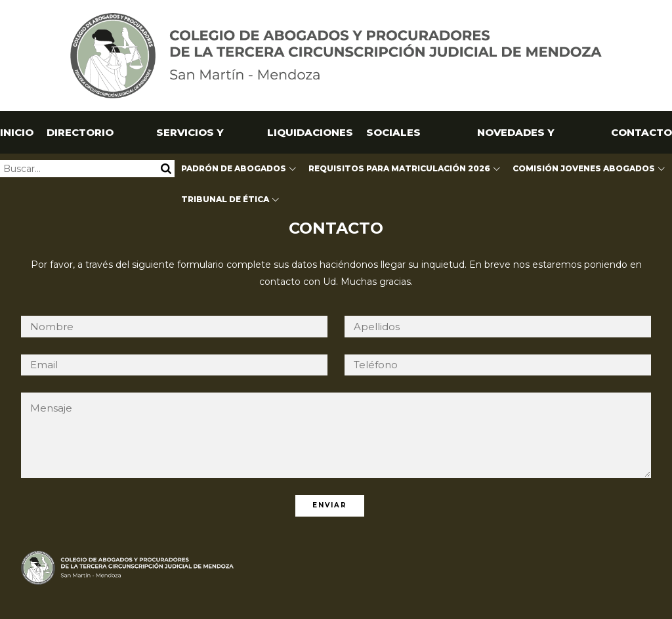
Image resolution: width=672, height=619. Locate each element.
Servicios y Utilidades (190, 140)
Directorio (80, 132)
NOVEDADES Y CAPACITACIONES (515, 140)
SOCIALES (393, 132)
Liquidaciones (310, 132)
